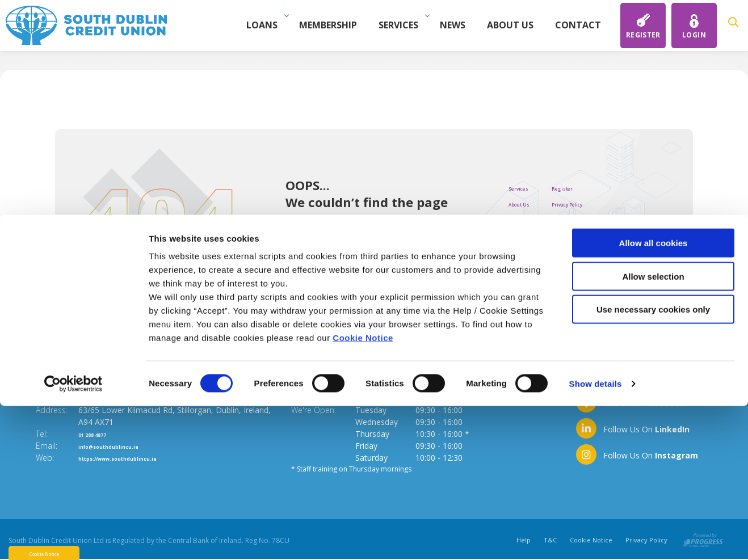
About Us (516, 25)
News (458, 25)
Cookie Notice (363, 492)
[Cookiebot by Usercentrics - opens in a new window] (73, 538)
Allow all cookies (654, 397)
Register (597, 187)
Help (589, 252)
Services (407, 25)
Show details (596, 538)
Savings (524, 235)
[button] (735, 26)
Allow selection (653, 430)
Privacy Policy (608, 203)
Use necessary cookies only (653, 463)
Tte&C (592, 220)
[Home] (86, 24)
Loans (270, 25)
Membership (334, 25)
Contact (584, 25)
